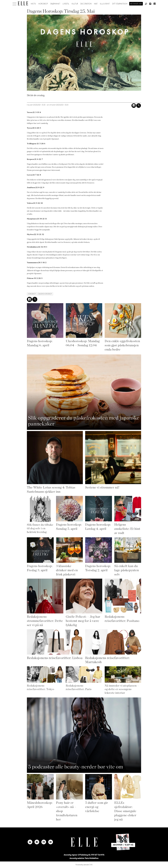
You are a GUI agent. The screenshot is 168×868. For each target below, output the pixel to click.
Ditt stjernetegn (120, 4)
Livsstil (66, 4)
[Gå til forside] (23, 3)
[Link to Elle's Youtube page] (44, 842)
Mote (33, 4)
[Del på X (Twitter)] (139, 106)
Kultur (75, 4)
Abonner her (136, 4)
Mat (96, 4)
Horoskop (43, 4)
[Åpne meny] (14, 3)
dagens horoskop (45, 294)
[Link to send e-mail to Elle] (51, 842)
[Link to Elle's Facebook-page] (37, 842)
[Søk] (146, 4)
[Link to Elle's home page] (84, 842)
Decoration (86, 4)
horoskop (32, 294)
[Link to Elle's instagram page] (30, 842)
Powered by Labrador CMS (84, 865)
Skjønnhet (55, 4)
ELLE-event (105, 4)
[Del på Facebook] (134, 106)
